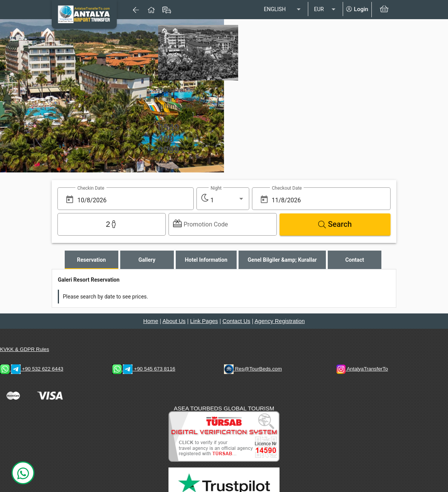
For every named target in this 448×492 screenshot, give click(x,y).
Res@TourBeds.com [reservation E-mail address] (253, 369)
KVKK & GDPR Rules (25, 349)
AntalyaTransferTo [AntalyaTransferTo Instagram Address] (362, 369)
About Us (174, 321)
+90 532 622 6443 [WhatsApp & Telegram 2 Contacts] (32, 369)
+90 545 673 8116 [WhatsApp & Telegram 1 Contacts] (144, 369)
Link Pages (204, 321)
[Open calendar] (70, 199)
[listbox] (283, 10)
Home (151, 321)
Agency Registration (280, 321)
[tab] (92, 260)
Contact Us (236, 321)
